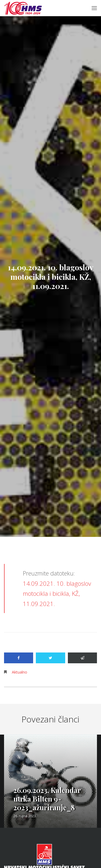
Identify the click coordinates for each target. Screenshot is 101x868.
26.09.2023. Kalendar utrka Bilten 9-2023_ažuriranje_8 (47, 799)
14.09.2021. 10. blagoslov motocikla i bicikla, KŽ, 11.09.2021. (57, 593)
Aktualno (20, 672)
